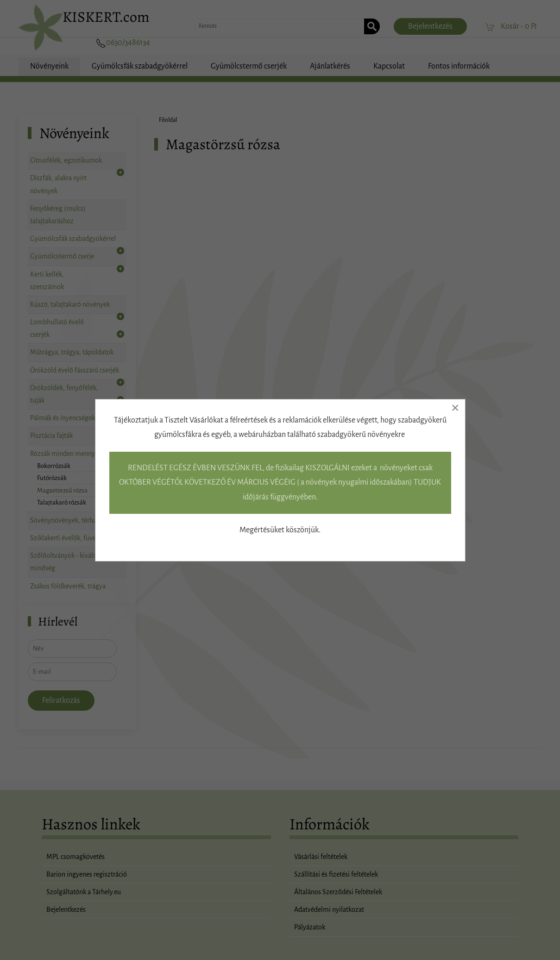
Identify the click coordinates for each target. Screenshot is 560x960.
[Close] (455, 408)
